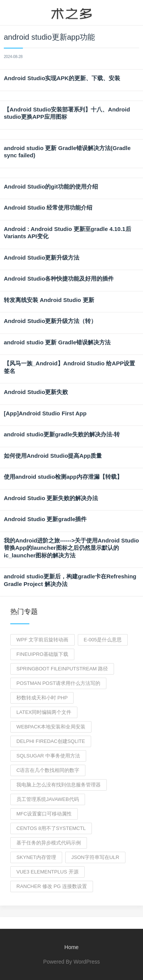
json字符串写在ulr (95, 857)
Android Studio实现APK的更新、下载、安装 (62, 78)
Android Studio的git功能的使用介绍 (51, 186)
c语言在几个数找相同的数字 (48, 770)
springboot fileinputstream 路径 (62, 669)
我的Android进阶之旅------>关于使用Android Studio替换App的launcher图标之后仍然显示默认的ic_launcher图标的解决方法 (71, 548)
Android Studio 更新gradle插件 (45, 519)
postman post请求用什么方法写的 (58, 683)
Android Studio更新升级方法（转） (50, 321)
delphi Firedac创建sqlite (51, 741)
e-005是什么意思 (103, 640)
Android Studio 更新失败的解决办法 (51, 498)
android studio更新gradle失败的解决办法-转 (62, 434)
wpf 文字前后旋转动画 (43, 640)
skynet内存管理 (36, 857)
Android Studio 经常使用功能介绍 (48, 207)
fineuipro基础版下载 (42, 654)
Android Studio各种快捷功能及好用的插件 (59, 279)
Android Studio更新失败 (36, 392)
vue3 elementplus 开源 (47, 872)
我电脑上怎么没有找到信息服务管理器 (59, 785)
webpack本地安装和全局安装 (51, 727)
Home (71, 947)
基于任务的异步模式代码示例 (49, 843)
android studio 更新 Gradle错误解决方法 (57, 342)
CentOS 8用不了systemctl (51, 828)
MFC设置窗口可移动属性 (44, 814)
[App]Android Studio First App (45, 413)
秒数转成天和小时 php (42, 698)
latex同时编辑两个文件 (44, 712)
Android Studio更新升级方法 (42, 258)
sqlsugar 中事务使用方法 (48, 756)
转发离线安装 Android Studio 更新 (49, 300)
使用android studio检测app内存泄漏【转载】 (63, 477)
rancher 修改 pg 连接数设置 (52, 886)
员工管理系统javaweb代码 (48, 799)
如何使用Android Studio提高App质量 (53, 456)
